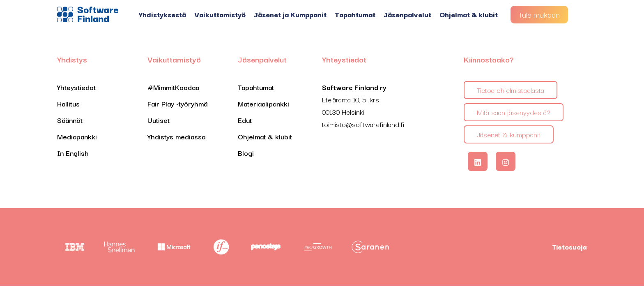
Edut (245, 120)
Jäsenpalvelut (407, 14)
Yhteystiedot (76, 87)
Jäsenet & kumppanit (509, 134)
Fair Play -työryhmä (177, 103)
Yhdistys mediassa (176, 136)
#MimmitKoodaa (173, 87)
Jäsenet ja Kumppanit (290, 14)
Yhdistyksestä (162, 14)
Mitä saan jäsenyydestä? (514, 112)
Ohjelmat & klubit (469, 14)
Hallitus (68, 103)
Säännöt (70, 120)
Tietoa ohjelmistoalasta (511, 90)
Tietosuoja (569, 247)
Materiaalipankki (263, 103)
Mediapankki (77, 136)
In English (73, 153)
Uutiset (159, 120)
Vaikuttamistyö (220, 14)
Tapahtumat (355, 14)
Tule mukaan (539, 14)
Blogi (246, 153)
